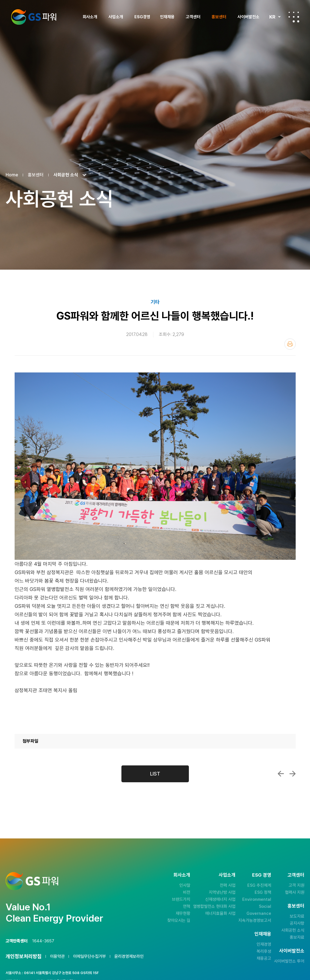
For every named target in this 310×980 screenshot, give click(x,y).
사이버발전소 (248, 17)
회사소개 (90, 17)
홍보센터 (219, 17)
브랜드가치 (181, 899)
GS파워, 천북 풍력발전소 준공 (281, 774)
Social (265, 906)
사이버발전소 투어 (289, 961)
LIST (155, 774)
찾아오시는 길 (179, 920)
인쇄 (290, 344)
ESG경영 (142, 17)
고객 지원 (297, 885)
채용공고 (264, 958)
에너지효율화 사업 (220, 913)
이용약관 (57, 956)
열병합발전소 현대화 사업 (214, 906)
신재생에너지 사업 (220, 899)
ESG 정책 (263, 892)
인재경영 (264, 944)
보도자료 (297, 916)
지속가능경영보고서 (255, 920)
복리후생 (264, 951)
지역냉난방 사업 (222, 892)
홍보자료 (297, 937)
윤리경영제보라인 (129, 956)
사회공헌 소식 (293, 930)
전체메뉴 (294, 17)
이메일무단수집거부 (90, 956)
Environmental (257, 899)
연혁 (187, 906)
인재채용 (167, 17)
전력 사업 (228, 885)
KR (272, 17)
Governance (259, 913)
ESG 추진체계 (259, 885)
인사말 (185, 885)
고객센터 (193, 17)
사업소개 (116, 17)
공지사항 (297, 923)
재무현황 (183, 913)
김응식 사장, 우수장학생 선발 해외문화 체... (293, 774)
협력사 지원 (295, 892)
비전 (187, 892)
